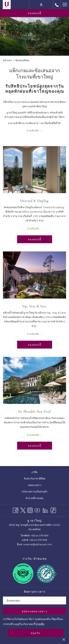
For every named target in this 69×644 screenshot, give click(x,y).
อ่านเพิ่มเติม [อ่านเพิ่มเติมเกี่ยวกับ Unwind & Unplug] (33, 229)
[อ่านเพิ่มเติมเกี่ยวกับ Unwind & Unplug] (34, 170)
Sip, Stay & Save (35, 306)
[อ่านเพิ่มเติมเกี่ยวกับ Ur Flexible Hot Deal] (34, 380)
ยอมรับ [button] (36, 633)
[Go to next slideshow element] (65, 36)
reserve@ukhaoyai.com (38, 544)
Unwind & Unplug (34, 201)
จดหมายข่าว (35, 485)
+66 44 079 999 (40, 536)
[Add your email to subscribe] (34, 600)
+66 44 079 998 (38, 540)
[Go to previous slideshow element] (4, 36)
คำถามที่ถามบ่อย (34, 498)
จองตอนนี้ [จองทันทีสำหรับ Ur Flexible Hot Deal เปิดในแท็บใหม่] (35, 446)
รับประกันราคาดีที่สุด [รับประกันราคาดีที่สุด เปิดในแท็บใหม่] (37, 479)
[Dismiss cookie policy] (64, 639)
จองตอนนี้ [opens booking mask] (35, 13)
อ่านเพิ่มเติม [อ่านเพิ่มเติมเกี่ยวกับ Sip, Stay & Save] (33, 334)
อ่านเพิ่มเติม (35, 130)
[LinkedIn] (45, 510)
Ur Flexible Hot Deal (35, 412)
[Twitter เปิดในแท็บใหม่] (23, 510)
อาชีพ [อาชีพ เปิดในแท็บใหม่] (37, 472)
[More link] (65, 5)
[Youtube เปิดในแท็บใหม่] (37, 510)
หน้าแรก (7, 60)
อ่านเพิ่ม (40, 624)
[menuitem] (34, 472)
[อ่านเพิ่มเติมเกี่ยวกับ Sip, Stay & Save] (34, 275)
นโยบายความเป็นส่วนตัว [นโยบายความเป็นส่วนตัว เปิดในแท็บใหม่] (37, 492)
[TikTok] (53, 510)
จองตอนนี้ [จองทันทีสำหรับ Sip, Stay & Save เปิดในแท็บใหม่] (35, 345)
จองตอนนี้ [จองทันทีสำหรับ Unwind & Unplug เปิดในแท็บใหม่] (35, 239)
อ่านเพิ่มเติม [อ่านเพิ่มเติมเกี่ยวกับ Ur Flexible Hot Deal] (33, 435)
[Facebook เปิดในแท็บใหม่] (16, 510)
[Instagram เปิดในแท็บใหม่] (30, 510)
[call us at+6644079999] (57, 5)
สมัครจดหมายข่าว (35, 611)
